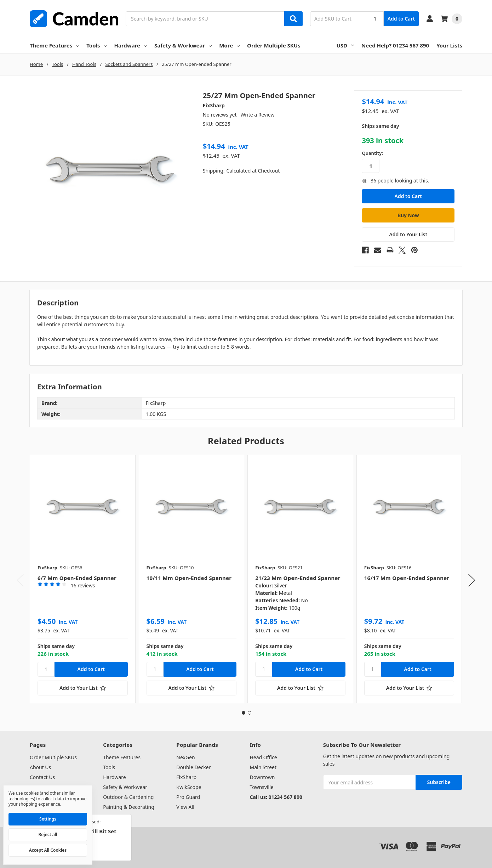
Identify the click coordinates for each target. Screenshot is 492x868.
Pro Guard (188, 797)
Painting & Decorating (129, 807)
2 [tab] (250, 713)
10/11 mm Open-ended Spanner (189, 578)
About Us (40, 767)
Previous (20, 580)
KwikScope (189, 787)
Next (472, 580)
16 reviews (83, 585)
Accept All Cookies (48, 850)
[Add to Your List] (83, 688)
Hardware (131, 45)
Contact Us (42, 777)
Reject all (48, 835)
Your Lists (449, 45)
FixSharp (186, 777)
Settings (48, 819)
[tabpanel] (82, 579)
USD (345, 45)
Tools (96, 45)
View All (185, 807)
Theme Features (54, 45)
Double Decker (193, 767)
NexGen (185, 757)
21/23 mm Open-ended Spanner (298, 578)
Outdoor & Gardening (128, 797)
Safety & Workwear (183, 45)
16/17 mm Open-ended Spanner (407, 578)
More (229, 45)
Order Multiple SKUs (274, 45)
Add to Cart (401, 19)
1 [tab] (244, 713)
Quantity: (372, 153)
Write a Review (257, 115)
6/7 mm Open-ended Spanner (77, 578)
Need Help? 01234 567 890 (395, 45)
